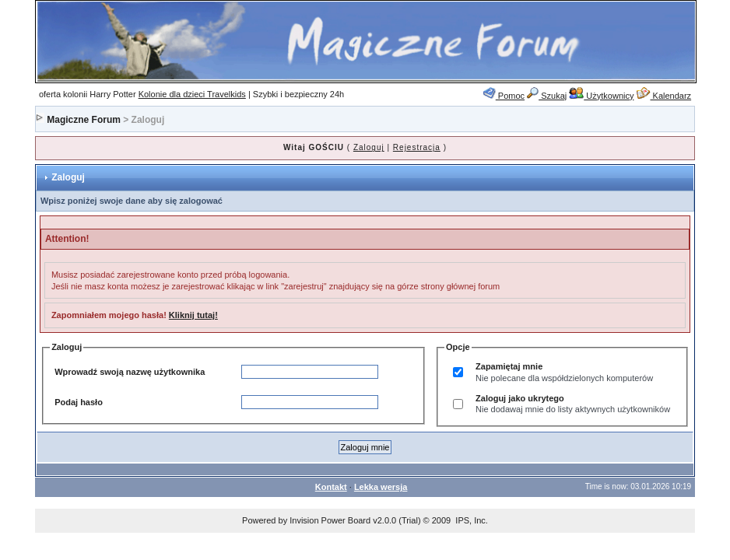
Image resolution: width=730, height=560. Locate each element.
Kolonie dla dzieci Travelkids (192, 94)
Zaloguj (369, 147)
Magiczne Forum (84, 120)
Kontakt (331, 487)
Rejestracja (417, 147)
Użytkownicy (601, 96)
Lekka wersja (381, 487)
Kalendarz (664, 96)
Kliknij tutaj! (193, 315)
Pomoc (504, 96)
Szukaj (547, 96)
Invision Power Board (330, 520)
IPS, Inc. (472, 520)
